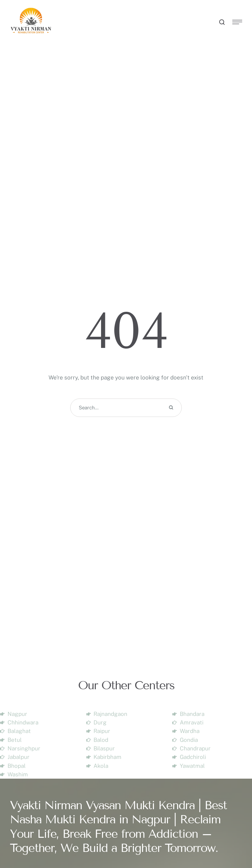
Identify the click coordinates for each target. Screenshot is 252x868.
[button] (234, 840)
